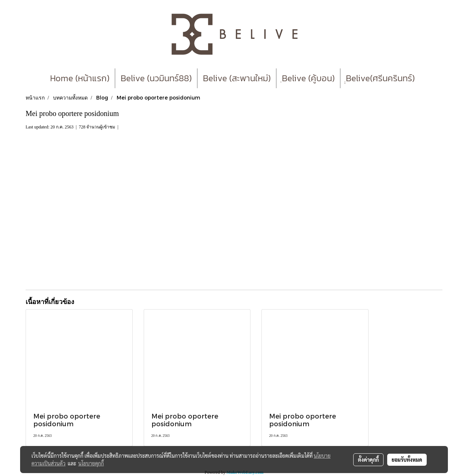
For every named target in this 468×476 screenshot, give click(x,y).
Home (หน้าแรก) (80, 78)
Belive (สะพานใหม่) (237, 78)
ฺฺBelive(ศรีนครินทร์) (380, 78)
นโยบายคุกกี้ (91, 463)
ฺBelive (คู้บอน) (308, 78)
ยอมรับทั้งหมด (407, 460)
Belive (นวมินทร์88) (156, 78)
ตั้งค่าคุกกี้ (368, 460)
